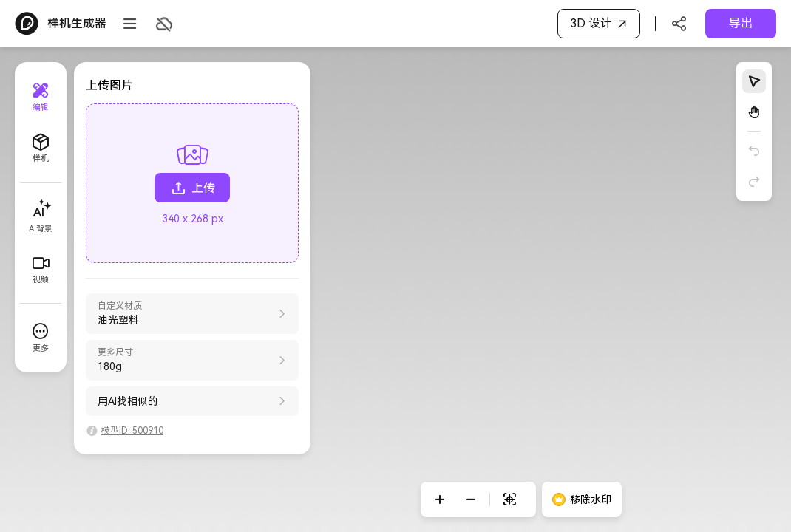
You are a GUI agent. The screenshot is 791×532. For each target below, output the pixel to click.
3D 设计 (601, 24)
